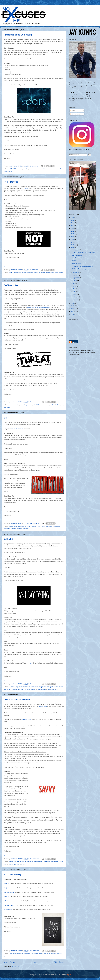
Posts (73, 111)
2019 (73, 237)
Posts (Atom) (16, 966)
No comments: (35, 402)
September (76, 278)
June (74, 286)
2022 (73, 228)
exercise (26, 169)
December (76, 250)
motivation (27, 689)
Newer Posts (9, 962)
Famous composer (9, 905)
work (11, 171)
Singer (6, 888)
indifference (56, 526)
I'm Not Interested (11, 182)
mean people (59, 273)
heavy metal (35, 954)
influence (54, 954)
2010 (73, 314)
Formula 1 (7, 883)
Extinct (6, 418)
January (75, 300)
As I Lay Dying (9, 539)
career (11, 405)
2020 (73, 234)
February (76, 297)
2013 (73, 306)
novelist (60, 954)
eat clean (19, 169)
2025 (73, 220)
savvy (18, 864)
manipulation (50, 273)
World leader (8, 910)
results (49, 689)
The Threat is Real (11, 285)
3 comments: (35, 270)
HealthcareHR (20, 862)
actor (10, 954)
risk (62, 405)
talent (13, 275)
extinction (28, 526)
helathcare (28, 862)
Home (34, 962)
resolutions (50, 169)
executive (16, 405)
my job (26, 189)
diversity (16, 273)
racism (6, 275)
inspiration (14, 689)
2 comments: (35, 166)
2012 (73, 309)
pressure (34, 689)
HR (20, 273)
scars (56, 169)
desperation (43, 687)
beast (30, 663)
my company (43, 706)
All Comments (75, 114)
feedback (35, 526)
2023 (73, 226)
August (75, 281)
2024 (73, 223)
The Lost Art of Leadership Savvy (17, 699)
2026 (73, 217)
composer (20, 954)
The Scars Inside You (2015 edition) (18, 35)
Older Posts (59, 962)
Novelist (6, 897)
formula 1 (27, 954)
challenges (27, 687)
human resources (34, 169)
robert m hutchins (16, 529)
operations (55, 862)
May (74, 289)
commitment (34, 687)
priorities (43, 169)
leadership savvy (26, 719)
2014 (73, 303)
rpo (10, 275)
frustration (55, 687)
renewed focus (42, 689)
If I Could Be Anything (12, 874)
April (74, 292)
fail (34, 405)
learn (59, 405)
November (76, 272)
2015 (10, 169)
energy (49, 687)
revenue (11, 864)
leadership (42, 273)
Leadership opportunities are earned (38, 307)
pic (5, 266)
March (75, 294)
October (75, 275)
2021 (73, 231)
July (74, 283)
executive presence (26, 405)
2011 (73, 312)
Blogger (68, 975)
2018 (73, 239)
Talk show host (8, 901)
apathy (11, 526)
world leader (15, 956)
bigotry (11, 273)
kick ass (20, 689)
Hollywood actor (9, 892)
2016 (14, 169)
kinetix (36, 273)
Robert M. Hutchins (17, 429)
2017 (73, 242)
